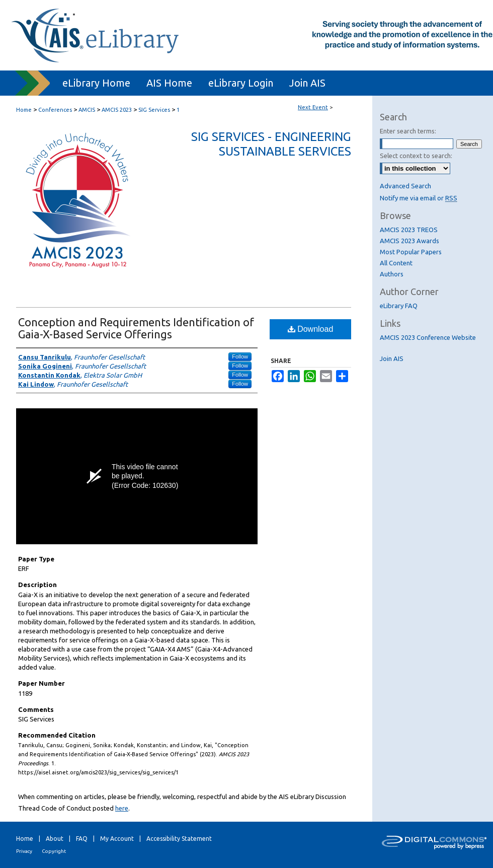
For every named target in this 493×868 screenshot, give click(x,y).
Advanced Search (405, 186)
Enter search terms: (408, 131)
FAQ (82, 839)
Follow (240, 356)
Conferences (56, 110)
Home (24, 110)
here (122, 808)
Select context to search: (416, 156)
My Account (117, 839)
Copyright (54, 851)
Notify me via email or (419, 198)
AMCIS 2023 (117, 110)
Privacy (24, 851)
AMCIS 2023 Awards (409, 241)
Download (311, 329)
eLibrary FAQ (399, 306)
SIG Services (155, 110)
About (55, 839)
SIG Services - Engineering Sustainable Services (271, 144)
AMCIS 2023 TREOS (409, 230)
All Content (396, 263)
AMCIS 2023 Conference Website (428, 337)
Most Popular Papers (411, 252)
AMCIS (88, 110)
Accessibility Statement (179, 839)
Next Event (313, 107)
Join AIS (392, 358)
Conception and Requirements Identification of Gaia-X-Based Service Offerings (136, 328)
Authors (392, 274)
